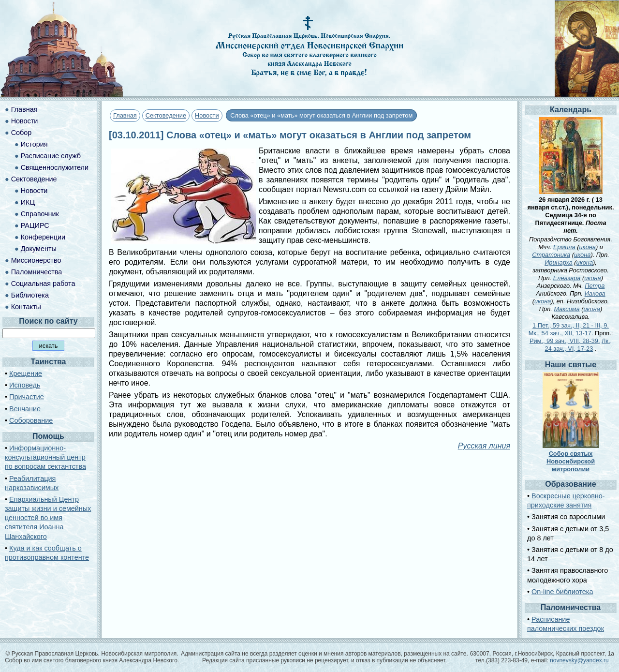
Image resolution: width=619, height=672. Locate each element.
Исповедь (25, 385)
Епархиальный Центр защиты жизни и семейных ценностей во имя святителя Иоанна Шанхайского (48, 518)
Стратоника (551, 255)
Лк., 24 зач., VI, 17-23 (579, 345)
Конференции (43, 237)
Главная (125, 115)
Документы (39, 249)
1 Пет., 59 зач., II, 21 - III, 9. (571, 325)
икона (587, 247)
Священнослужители (55, 167)
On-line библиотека (562, 592)
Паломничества (37, 272)
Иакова (595, 293)
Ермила (564, 247)
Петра (595, 286)
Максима (567, 309)
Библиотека (30, 295)
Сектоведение (166, 115)
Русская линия (484, 446)
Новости (207, 115)
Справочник (40, 214)
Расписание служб (51, 156)
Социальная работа (43, 284)
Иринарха (559, 262)
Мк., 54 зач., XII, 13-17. (561, 333)
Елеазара (567, 278)
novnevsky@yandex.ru (579, 660)
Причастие (27, 397)
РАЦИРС (35, 225)
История (34, 144)
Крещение (26, 373)
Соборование (31, 420)
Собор (22, 133)
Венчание (25, 409)
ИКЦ (28, 202)
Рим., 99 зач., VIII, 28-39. (565, 341)
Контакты (26, 307)
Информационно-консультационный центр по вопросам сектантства (45, 457)
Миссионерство (36, 260)
